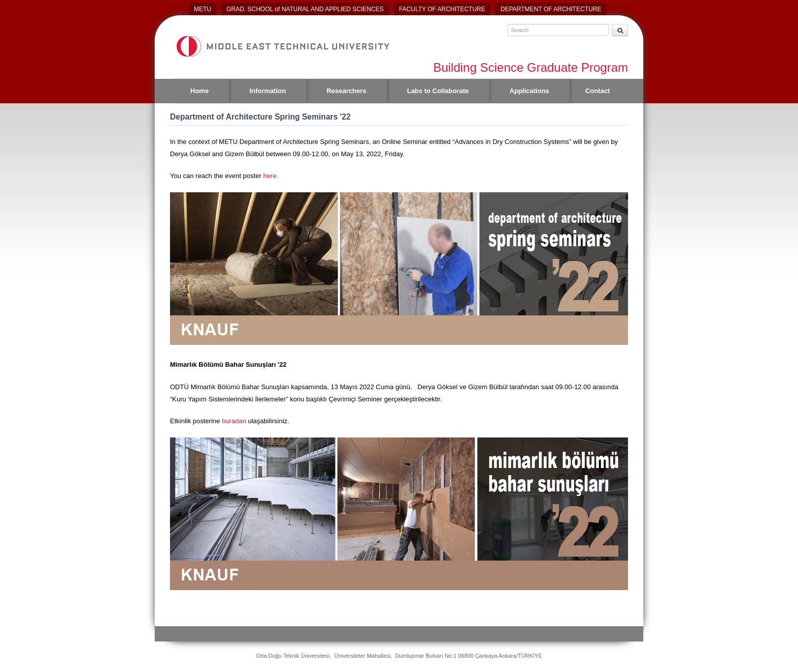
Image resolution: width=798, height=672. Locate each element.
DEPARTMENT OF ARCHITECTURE (551, 9)
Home (199, 91)
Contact (597, 91)
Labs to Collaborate (438, 91)
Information (268, 91)
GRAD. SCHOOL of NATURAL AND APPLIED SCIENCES (305, 9)
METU (203, 9)
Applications (529, 91)
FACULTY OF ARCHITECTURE (442, 9)
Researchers (347, 91)
